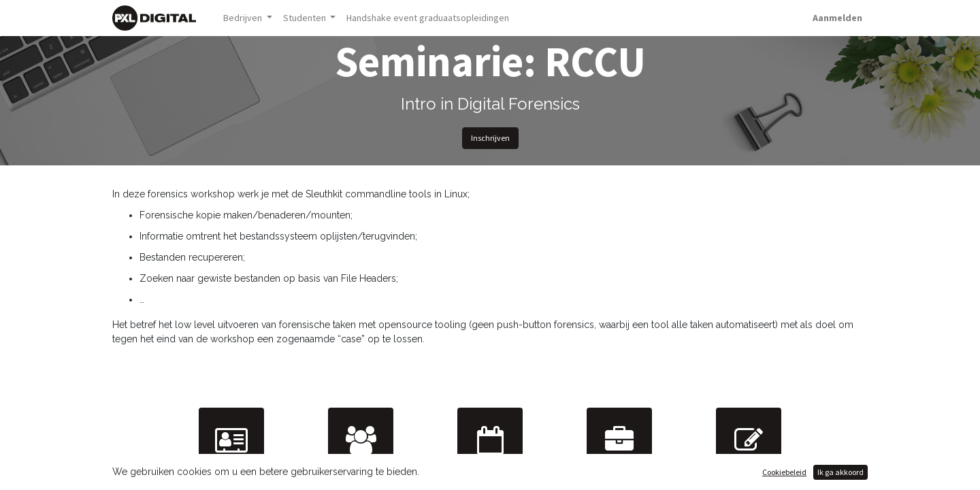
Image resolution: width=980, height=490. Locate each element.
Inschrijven (490, 138)
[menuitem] (428, 18)
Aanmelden (837, 18)
